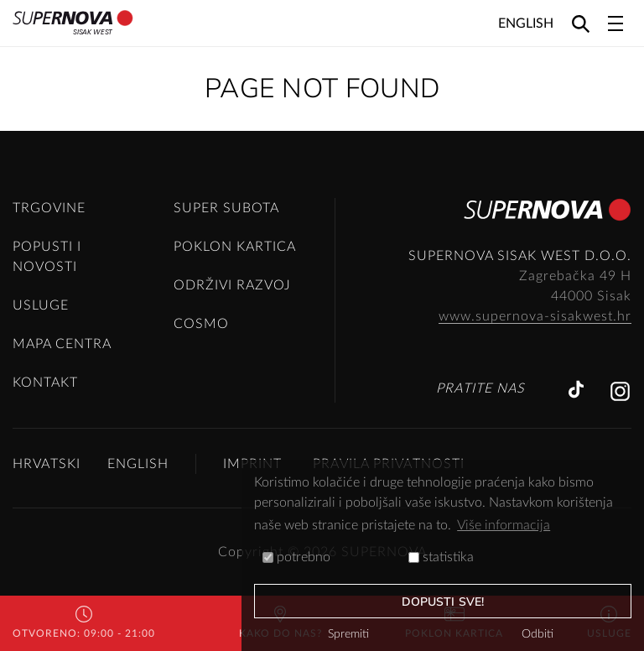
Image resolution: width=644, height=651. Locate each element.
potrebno (296, 557)
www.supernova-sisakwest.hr (535, 316)
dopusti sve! (443, 602)
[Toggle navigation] (615, 23)
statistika (441, 557)
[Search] (581, 23)
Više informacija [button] (504, 525)
